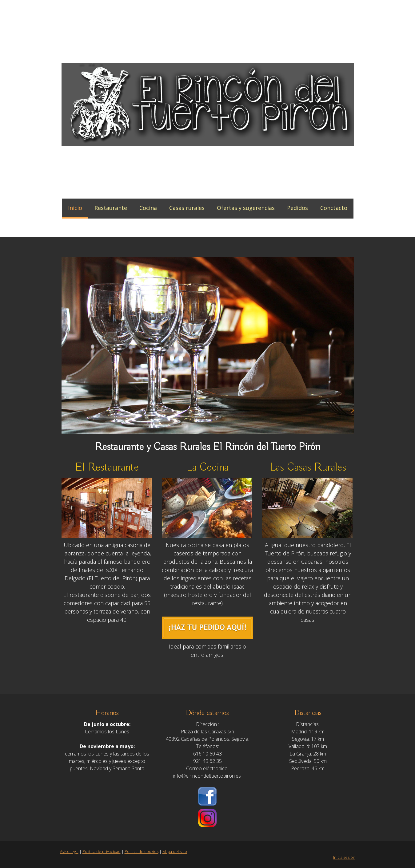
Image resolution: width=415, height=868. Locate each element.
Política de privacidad (102, 851)
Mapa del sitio (175, 851)
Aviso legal (69, 851)
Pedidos (297, 208)
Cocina (148, 208)
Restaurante (111, 208)
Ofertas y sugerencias (246, 208)
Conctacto (334, 208)
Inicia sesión (344, 857)
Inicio (75, 208)
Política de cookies (142, 851)
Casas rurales (187, 208)
